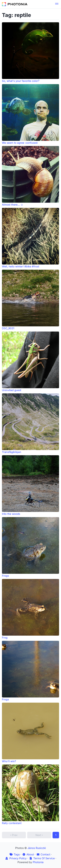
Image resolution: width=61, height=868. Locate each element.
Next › (39, 835)
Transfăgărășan (30, 424)
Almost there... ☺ (30, 176)
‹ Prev (14, 835)
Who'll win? (30, 733)
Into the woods (30, 485)
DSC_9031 (30, 300)
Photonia (38, 862)
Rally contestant (30, 795)
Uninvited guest (30, 362)
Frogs (30, 547)
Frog (30, 609)
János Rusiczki (37, 848)
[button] (57, 4)
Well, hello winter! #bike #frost (30, 238)
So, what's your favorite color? (30, 52)
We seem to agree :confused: (30, 114)
